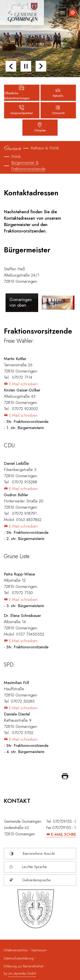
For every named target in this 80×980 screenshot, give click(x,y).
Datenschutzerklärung (19, 958)
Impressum (39, 950)
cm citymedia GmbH (22, 973)
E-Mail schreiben (23, 384)
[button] (11, 66)
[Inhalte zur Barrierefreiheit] (73, 13)
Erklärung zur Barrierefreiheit (24, 966)
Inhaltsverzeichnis (16, 950)
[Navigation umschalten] (63, 12)
